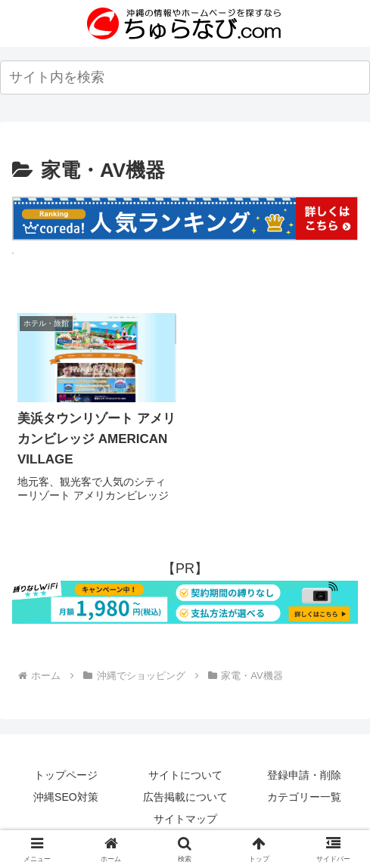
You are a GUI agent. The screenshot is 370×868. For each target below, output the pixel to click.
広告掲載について (185, 797)
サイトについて (185, 775)
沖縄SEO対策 (66, 797)
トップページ (66, 775)
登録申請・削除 (304, 775)
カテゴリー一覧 (304, 797)
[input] (185, 77)
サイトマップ (185, 819)
